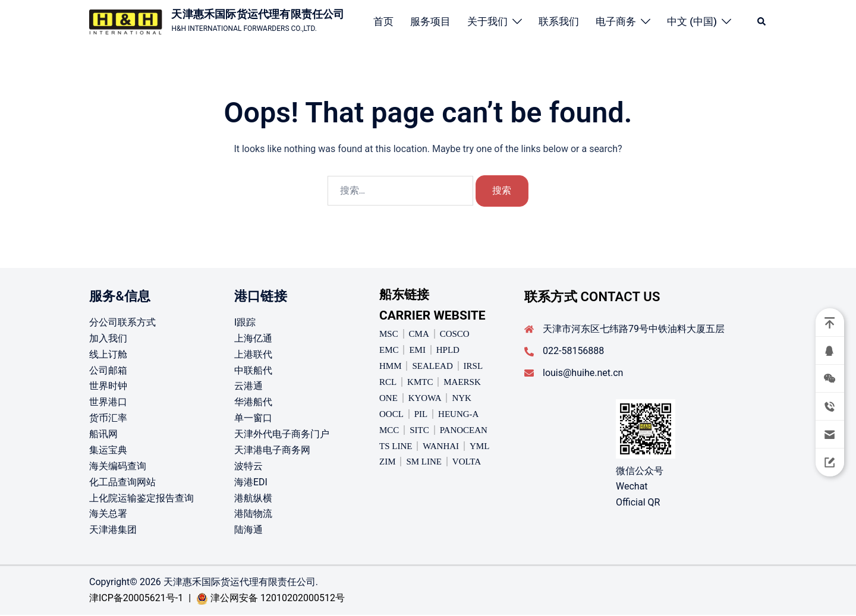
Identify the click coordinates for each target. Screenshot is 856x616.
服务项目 (430, 21)
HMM (391, 367)
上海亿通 (253, 339)
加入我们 (108, 339)
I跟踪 (245, 323)
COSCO (455, 335)
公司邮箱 (108, 371)
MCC (389, 431)
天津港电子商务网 (272, 451)
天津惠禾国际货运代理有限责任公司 (258, 14)
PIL (421, 415)
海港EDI (251, 483)
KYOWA (425, 399)
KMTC (420, 383)
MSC (389, 335)
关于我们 (487, 21)
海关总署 (108, 515)
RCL (388, 383)
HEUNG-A (458, 415)
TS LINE (396, 447)
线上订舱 (108, 355)
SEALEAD (432, 367)
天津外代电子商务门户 (282, 435)
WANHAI (441, 447)
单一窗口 (253, 419)
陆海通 (248, 531)
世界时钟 (108, 387)
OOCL (391, 415)
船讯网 (103, 435)
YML (479, 447)
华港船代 (253, 403)
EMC (389, 351)
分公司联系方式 (122, 323)
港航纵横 (253, 499)
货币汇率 (108, 419)
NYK (462, 399)
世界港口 (108, 403)
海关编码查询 (118, 467)
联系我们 (559, 21)
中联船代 (253, 371)
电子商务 (616, 21)
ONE (388, 399)
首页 (383, 21)
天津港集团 (113, 531)
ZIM (388, 463)
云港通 (248, 387)
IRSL (473, 367)
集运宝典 (108, 451)
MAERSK (462, 383)
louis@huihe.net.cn (583, 373)
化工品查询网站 (122, 483)
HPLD (448, 351)
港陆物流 (253, 515)
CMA (419, 335)
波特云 (248, 467)
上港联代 (253, 355)
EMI (417, 351)
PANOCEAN (464, 431)
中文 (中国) (692, 21)
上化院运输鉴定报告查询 (141, 499)
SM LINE (424, 463)
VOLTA (467, 463)
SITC (419, 431)
